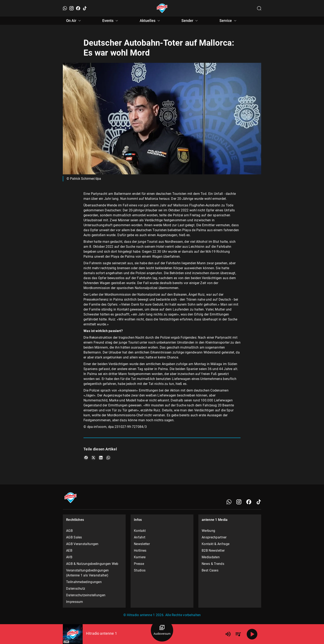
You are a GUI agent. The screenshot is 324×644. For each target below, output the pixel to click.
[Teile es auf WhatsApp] (108, 458)
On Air (74, 21)
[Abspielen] (252, 634)
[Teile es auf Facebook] (86, 458)
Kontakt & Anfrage (216, 544)
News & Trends (213, 564)
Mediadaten (211, 557)
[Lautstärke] (228, 634)
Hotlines (140, 551)
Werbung (208, 531)
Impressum (75, 602)
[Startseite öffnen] (162, 8)
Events (111, 21)
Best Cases (210, 570)
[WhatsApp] (65, 8)
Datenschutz (76, 589)
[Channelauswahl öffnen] (259, 8)
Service (229, 21)
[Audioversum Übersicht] (162, 630)
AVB (69, 557)
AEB (69, 551)
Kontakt (140, 531)
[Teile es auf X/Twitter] (93, 458)
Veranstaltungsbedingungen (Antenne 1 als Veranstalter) (88, 573)
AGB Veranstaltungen (82, 544)
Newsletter (142, 544)
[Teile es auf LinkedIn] (101, 458)
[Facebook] (78, 8)
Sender (190, 21)
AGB (69, 531)
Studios (140, 570)
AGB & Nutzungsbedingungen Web (92, 564)
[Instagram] (71, 8)
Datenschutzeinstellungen (86, 595)
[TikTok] (85, 8)
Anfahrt (140, 537)
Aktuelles (150, 21)
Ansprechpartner (214, 537)
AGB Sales (74, 537)
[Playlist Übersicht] (238, 634)
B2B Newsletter (213, 551)
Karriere (140, 557)
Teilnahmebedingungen (84, 582)
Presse (139, 564)
